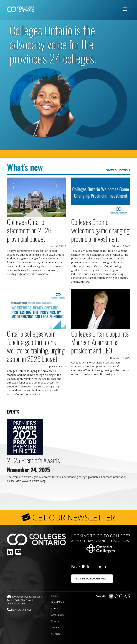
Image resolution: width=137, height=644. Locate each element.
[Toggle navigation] (125, 9)
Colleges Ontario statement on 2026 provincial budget (29, 230)
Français (56, 634)
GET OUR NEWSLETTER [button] (74, 517)
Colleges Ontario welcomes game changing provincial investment (100, 230)
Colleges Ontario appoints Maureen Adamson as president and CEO (100, 342)
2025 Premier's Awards (33, 460)
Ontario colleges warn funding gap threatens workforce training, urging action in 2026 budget (36, 346)
